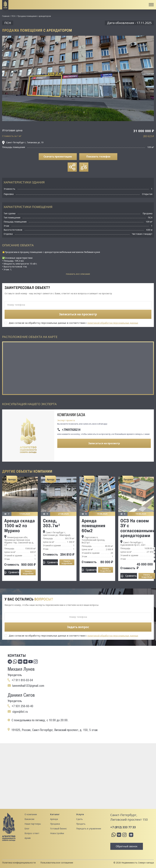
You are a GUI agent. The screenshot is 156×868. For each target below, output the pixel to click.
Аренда (54, 819)
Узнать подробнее (28, 572)
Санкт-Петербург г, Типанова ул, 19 (23, 143)
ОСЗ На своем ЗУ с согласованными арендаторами (138, 528)
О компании (31, 814)
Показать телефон (98, 157)
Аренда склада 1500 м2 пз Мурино (20, 526)
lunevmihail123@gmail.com (28, 686)
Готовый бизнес (58, 829)
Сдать (79, 819)
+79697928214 (71, 430)
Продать (81, 824)
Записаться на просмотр (104, 443)
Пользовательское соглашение (57, 863)
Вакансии (29, 819)
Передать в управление (89, 829)
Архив (28, 838)
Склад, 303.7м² (52, 523)
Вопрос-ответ (32, 833)
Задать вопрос (78, 627)
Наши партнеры (33, 824)
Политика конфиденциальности (19, 863)
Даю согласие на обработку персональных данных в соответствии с (74, 323)
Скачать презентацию (58, 157)
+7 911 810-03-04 (22, 680)
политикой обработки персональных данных (113, 323)
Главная (6, 16)
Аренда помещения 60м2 (93, 526)
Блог (27, 829)
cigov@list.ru (20, 712)
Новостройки (57, 833)
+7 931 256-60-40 (22, 706)
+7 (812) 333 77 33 (123, 827)
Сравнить (14, 572)
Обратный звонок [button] (127, 846)
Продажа (55, 824)
